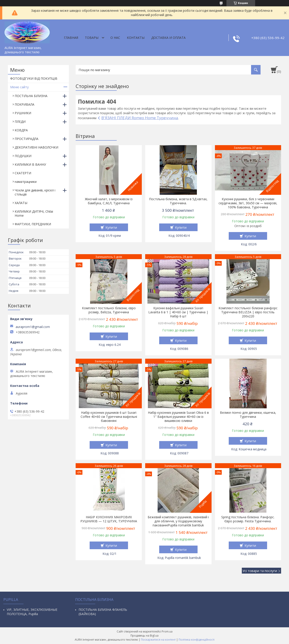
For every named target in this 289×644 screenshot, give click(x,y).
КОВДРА (21, 130)
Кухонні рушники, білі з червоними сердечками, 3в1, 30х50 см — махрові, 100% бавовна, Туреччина (248, 203)
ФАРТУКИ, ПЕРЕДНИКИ (33, 224)
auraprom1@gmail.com (33, 327)
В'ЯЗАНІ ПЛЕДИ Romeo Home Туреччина (140, 118)
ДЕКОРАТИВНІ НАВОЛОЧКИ (36, 147)
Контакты (136, 38)
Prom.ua (167, 631)
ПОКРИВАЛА (24, 104)
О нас (115, 38)
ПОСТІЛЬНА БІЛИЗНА (31, 96)
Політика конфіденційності (197, 640)
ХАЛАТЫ (21, 203)
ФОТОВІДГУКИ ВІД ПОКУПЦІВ (34, 78)
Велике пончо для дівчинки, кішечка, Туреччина (248, 415)
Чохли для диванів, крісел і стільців (35, 192)
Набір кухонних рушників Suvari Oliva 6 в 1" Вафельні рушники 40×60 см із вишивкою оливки (178, 417)
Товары (92, 38)
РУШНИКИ (23, 113)
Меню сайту (19, 87)
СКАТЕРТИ (23, 173)
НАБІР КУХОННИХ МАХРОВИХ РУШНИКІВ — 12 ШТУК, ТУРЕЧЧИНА (109, 519)
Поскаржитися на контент (158, 640)
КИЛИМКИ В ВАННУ (30, 164)
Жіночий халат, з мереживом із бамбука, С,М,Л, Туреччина (109, 201)
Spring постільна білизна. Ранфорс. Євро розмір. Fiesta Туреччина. (248, 519)
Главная (71, 38)
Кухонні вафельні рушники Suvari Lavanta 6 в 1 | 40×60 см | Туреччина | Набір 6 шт (178, 312)
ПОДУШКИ (23, 156)
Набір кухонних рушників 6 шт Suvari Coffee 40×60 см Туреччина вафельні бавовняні (109, 417)
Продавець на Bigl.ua (144, 636)
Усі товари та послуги (260, 571)
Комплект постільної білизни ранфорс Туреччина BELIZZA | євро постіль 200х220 (248, 312)
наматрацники (26, 182)
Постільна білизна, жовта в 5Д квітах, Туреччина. (178, 201)
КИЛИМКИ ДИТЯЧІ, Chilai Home (34, 213)
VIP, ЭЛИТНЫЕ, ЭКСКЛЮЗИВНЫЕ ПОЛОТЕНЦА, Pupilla (32, 612)
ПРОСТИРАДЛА (27, 139)
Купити (111, 227)
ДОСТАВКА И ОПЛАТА (168, 38)
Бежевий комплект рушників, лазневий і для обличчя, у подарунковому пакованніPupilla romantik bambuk (178, 521)
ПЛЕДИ (20, 122)
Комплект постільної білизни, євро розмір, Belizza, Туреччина (109, 310)
